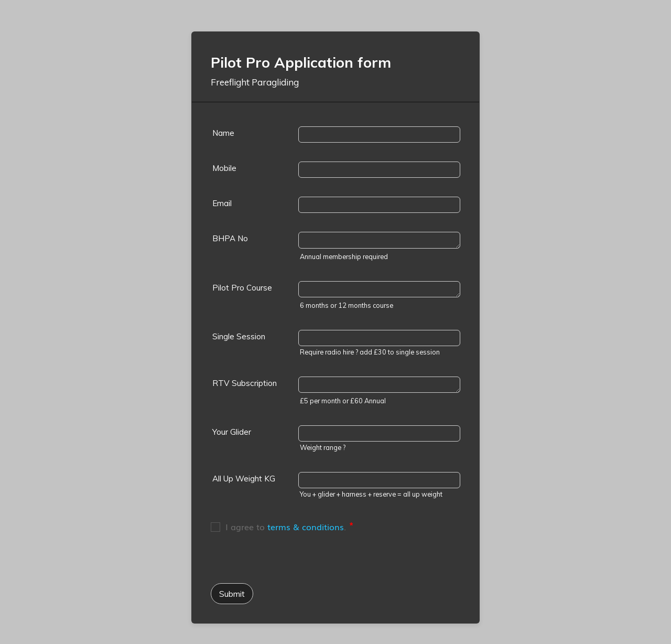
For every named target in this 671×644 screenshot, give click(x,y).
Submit (232, 594)
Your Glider (232, 432)
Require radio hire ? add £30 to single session (370, 352)
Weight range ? (323, 447)
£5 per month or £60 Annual (343, 401)
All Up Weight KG (244, 479)
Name (223, 133)
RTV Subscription (245, 383)
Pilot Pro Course (242, 288)
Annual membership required (344, 256)
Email (222, 203)
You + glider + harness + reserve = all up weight (371, 494)
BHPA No (230, 238)
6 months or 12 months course (347, 305)
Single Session (239, 336)
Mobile (224, 168)
